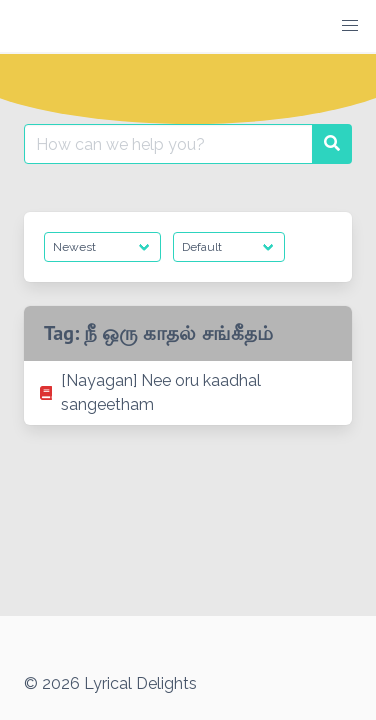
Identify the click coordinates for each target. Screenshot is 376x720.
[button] (350, 26)
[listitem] (188, 393)
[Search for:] (168, 144)
